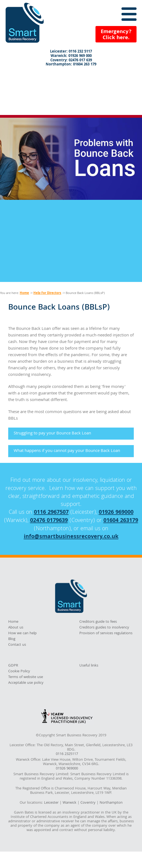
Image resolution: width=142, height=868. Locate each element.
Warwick (69, 803)
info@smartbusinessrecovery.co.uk (71, 537)
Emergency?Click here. (116, 35)
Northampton (111, 803)
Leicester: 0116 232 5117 (71, 52)
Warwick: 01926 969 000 (71, 56)
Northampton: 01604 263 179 (71, 65)
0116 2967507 (51, 513)
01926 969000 (116, 513)
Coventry (88, 803)
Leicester (51, 803)
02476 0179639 (49, 521)
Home (24, 293)
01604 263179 (121, 521)
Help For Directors (47, 293)
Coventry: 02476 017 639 (71, 61)
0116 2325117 (67, 754)
